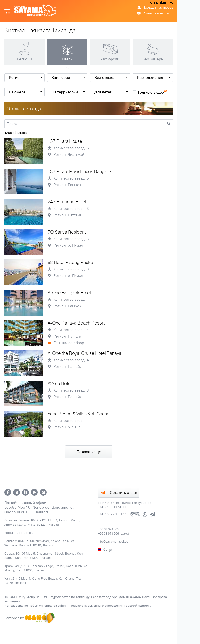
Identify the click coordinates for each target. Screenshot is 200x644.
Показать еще (89, 452)
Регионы (25, 59)
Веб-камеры (153, 59)
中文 (171, 4)
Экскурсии (110, 59)
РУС (150, 4)
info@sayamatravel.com (114, 542)
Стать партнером (156, 13)
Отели (67, 59)
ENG (156, 4)
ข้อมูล (163, 4)
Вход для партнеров (158, 8)
